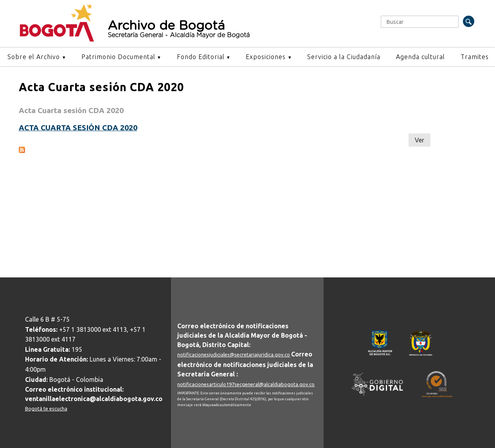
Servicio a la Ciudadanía (344, 57)
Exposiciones (266, 57)
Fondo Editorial (201, 57)
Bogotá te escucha (46, 408)
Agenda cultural (420, 57)
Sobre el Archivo (34, 57)
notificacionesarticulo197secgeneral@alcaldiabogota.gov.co (246, 384)
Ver (419, 140)
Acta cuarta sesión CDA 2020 (78, 128)
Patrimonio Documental (118, 57)
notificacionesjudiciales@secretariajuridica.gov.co (234, 354)
